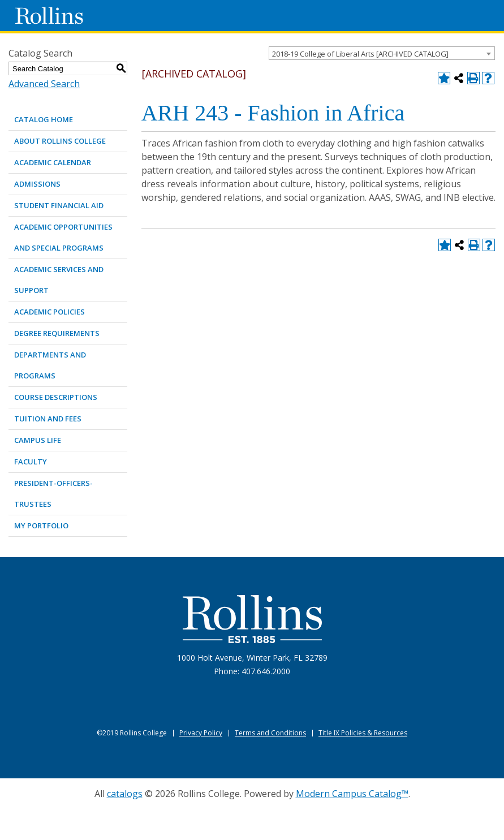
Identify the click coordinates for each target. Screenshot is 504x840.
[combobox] (382, 53)
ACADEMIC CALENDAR (53, 162)
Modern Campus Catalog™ (352, 794)
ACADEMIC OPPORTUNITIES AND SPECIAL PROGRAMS (63, 237)
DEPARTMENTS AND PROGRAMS (50, 365)
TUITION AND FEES (48, 419)
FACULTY (31, 462)
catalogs (125, 794)
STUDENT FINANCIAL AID (59, 205)
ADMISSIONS (37, 184)
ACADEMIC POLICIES (49, 312)
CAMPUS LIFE (38, 440)
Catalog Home (44, 119)
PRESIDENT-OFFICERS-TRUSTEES (53, 494)
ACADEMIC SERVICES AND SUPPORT (59, 280)
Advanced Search (44, 84)
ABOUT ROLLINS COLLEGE (60, 141)
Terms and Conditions (270, 733)
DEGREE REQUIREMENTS (57, 333)
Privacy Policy (201, 733)
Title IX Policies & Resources (363, 733)
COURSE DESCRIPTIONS (56, 397)
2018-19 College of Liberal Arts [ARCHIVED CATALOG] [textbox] (360, 54)
